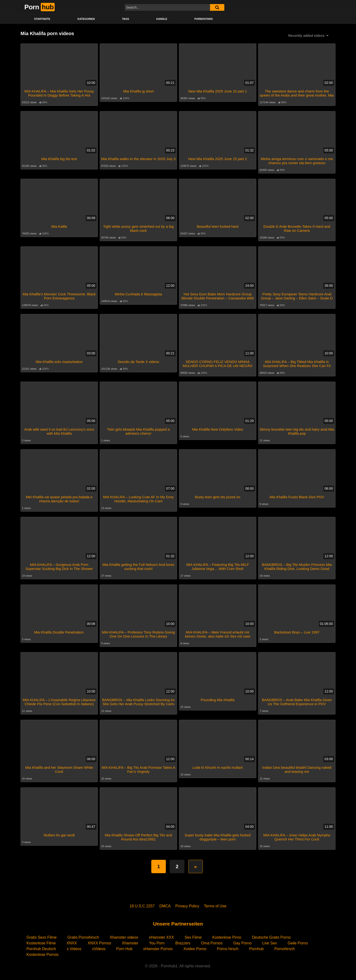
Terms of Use (215, 906)
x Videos (74, 949)
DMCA (165, 906)
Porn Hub (124, 949)
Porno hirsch (228, 949)
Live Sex (270, 943)
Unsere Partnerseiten (178, 924)
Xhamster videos (124, 937)
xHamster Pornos (158, 949)
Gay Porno (242, 943)
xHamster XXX (161, 937)
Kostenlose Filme (41, 943)
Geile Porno (298, 943)
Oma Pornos (212, 943)
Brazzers (183, 943)
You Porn (157, 943)
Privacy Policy (187, 906)
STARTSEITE (42, 19)
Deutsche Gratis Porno (271, 937)
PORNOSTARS (204, 19)
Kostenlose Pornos (42, 955)
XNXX (72, 943)
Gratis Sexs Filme (42, 937)
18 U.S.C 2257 (142, 906)
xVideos (99, 949)
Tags (126, 19)
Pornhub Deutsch (41, 949)
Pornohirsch (285, 949)
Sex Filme (193, 937)
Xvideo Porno (195, 949)
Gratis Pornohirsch (83, 937)
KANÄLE (162, 19)
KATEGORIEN (86, 19)
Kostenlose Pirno (227, 937)
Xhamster (130, 943)
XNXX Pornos (99, 943)
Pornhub (256, 949)
